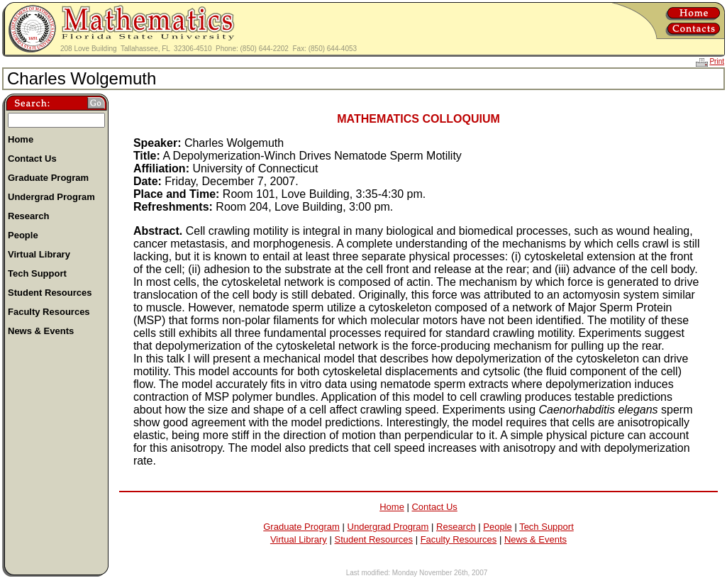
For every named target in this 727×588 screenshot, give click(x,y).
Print (717, 61)
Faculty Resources (459, 539)
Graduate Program (301, 527)
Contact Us (434, 507)
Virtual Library (299, 539)
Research (456, 527)
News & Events (535, 539)
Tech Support (546, 527)
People (497, 527)
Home (392, 507)
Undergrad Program (388, 527)
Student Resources (373, 539)
